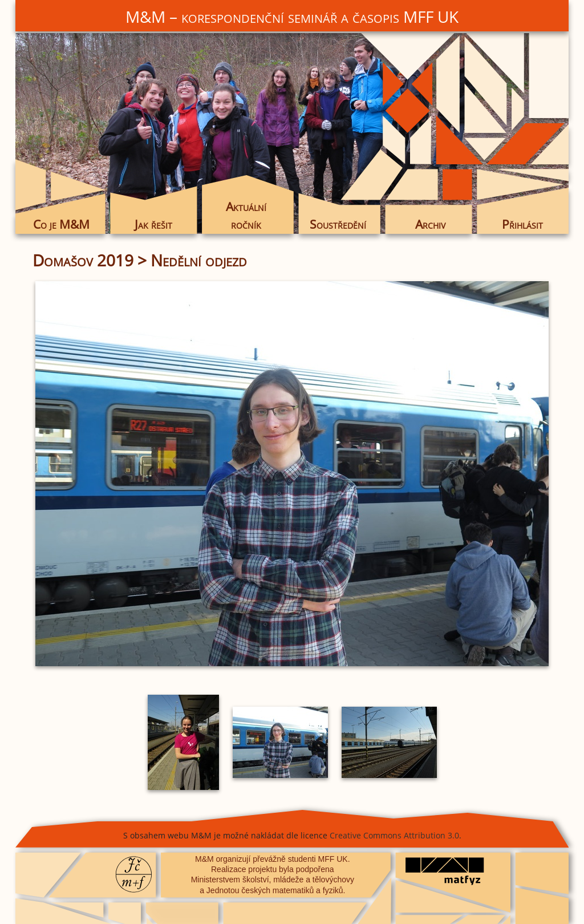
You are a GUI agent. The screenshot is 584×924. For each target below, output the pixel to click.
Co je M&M (61, 224)
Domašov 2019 (83, 260)
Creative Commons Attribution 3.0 (394, 835)
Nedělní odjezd (199, 260)
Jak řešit (153, 224)
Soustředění (338, 224)
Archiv (430, 224)
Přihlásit (522, 224)
